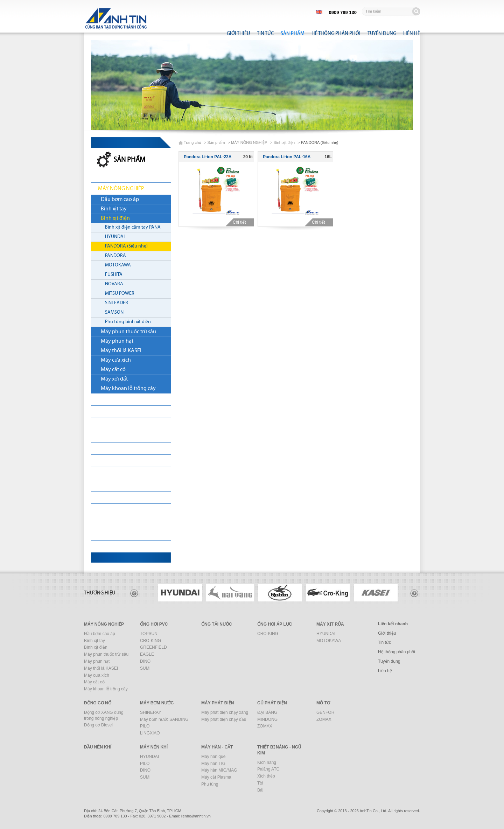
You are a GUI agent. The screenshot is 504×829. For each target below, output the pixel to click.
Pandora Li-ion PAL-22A (208, 157)
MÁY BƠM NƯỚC (118, 448)
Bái (260, 790)
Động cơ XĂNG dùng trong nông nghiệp (104, 715)
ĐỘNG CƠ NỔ (114, 436)
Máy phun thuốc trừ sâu (128, 332)
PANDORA (115, 256)
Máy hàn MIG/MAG (219, 770)
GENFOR (325, 712)
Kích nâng (267, 762)
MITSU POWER (120, 294)
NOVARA (114, 284)
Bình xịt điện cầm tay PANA (133, 227)
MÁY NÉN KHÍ (114, 510)
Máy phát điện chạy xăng (225, 712)
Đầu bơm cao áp (120, 200)
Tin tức (265, 33)
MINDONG (267, 719)
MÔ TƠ (106, 485)
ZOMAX (265, 726)
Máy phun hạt (117, 341)
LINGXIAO (150, 733)
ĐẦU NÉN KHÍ (114, 497)
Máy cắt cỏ (113, 370)
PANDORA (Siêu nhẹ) (126, 246)
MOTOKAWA (118, 265)
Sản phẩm (293, 33)
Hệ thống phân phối (336, 33)
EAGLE (147, 654)
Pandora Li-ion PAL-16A (287, 157)
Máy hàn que (213, 757)
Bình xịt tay (114, 209)
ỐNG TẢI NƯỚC (115, 412)
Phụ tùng (210, 784)
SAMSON (114, 312)
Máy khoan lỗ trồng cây (128, 389)
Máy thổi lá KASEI (121, 351)
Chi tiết (242, 222)
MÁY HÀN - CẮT (116, 534)
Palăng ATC (268, 769)
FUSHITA (114, 275)
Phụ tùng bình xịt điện (128, 322)
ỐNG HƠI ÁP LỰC (275, 624)
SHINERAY (150, 712)
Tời (260, 783)
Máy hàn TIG (213, 764)
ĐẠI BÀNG (267, 712)
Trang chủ (192, 142)
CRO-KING (150, 641)
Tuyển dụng (382, 33)
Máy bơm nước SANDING (164, 719)
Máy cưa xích (116, 360)
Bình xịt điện (115, 218)
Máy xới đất (114, 379)
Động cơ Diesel (98, 725)
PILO (145, 726)
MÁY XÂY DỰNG (117, 522)
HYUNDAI (115, 237)
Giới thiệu (238, 33)
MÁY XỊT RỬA (113, 424)
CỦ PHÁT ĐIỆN (115, 473)
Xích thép (266, 776)
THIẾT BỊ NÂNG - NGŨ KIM (128, 546)
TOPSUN (149, 634)
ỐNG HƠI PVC (114, 399)
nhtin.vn (196, 816)
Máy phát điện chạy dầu (224, 719)
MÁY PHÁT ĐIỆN (117, 461)
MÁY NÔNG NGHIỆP (121, 189)
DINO (145, 661)
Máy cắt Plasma (216, 777)
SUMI (145, 668)
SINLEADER (117, 303)
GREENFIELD (153, 647)
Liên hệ (412, 33)
